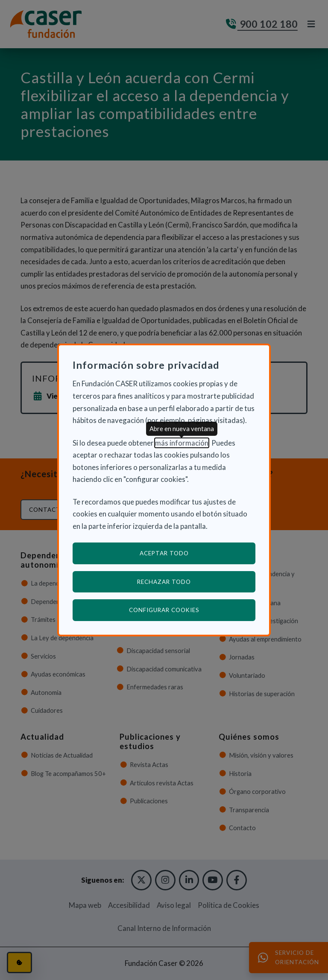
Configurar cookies (192, 610)
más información (182, 443)
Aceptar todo (164, 553)
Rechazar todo (164, 582)
